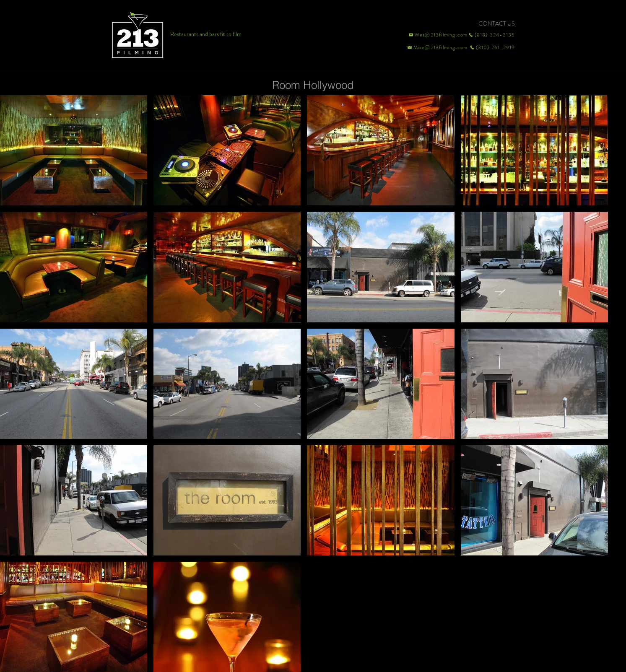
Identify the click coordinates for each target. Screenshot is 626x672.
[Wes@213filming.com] (438, 35)
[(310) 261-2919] (492, 47)
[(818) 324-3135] (492, 35)
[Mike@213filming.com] (436, 47)
